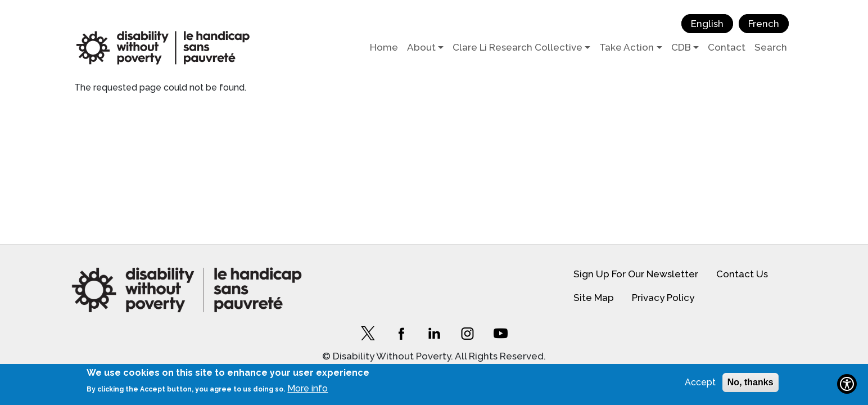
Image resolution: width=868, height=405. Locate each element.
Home (384, 47)
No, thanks (751, 382)
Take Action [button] (627, 47)
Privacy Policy (663, 298)
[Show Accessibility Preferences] (847, 384)
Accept (700, 382)
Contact (727, 47)
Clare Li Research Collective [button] (517, 47)
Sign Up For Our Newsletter (636, 274)
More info (308, 388)
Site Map (594, 298)
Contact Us (742, 274)
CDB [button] (681, 47)
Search (771, 47)
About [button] (421, 47)
